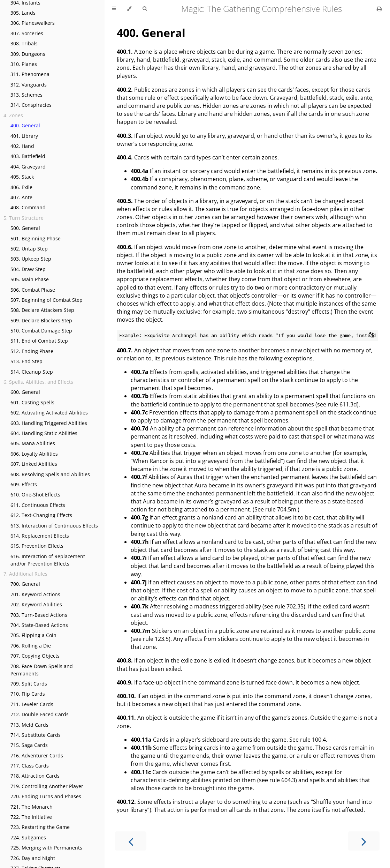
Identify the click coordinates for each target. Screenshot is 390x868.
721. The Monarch (32, 807)
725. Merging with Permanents (46, 848)
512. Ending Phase (32, 351)
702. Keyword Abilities (36, 604)
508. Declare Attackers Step (42, 310)
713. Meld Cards (29, 725)
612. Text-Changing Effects (41, 515)
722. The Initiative (31, 817)
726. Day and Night (33, 858)
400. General (25, 125)
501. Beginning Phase (36, 238)
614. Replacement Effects (40, 536)
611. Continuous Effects (38, 505)
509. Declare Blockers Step (41, 320)
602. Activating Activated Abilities (49, 413)
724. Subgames (28, 837)
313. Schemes (26, 95)
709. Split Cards (29, 684)
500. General (25, 228)
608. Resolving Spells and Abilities (50, 474)
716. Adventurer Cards (37, 755)
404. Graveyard (28, 167)
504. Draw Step (28, 269)
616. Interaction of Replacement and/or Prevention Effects (48, 560)
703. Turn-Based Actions (39, 615)
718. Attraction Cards (35, 776)
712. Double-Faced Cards (40, 714)
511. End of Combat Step (39, 341)
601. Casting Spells (32, 402)
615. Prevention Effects (37, 546)
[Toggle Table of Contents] (114, 9)
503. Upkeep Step (31, 259)
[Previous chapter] (131, 841)
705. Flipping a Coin (33, 635)
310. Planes (24, 64)
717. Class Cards (30, 766)
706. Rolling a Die (31, 646)
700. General (25, 584)
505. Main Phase (30, 279)
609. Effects (24, 484)
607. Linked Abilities (34, 464)
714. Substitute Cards (36, 735)
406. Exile (21, 187)
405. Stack (22, 177)
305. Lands (23, 13)
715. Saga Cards (29, 745)
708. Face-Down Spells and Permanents (42, 670)
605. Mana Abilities (33, 443)
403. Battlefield (28, 156)
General (151, 33)
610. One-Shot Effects (35, 495)
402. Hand (22, 146)
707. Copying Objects (35, 656)
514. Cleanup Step (32, 372)
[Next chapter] (364, 841)
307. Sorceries (27, 33)
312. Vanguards (29, 85)
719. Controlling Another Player (47, 786)
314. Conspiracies (31, 105)
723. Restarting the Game (40, 827)
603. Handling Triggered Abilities (49, 423)
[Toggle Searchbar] (145, 9)
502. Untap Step (29, 249)
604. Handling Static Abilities (44, 433)
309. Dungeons (28, 54)
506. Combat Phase (33, 290)
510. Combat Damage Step (41, 331)
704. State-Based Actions (39, 625)
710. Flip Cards (28, 694)
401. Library (24, 136)
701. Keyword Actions (35, 594)
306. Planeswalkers (33, 23)
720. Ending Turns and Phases (46, 796)
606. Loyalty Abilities (34, 454)
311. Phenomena (30, 74)
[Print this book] (379, 9)
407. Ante (21, 197)
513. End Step (26, 361)
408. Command (28, 207)
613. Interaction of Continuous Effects (54, 526)
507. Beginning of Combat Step (47, 300)
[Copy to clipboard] (372, 335)
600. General (25, 392)
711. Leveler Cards (32, 704)
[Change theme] (129, 9)
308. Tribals (24, 43)
